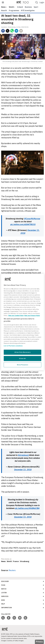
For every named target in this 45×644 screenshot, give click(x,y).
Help (3, 604)
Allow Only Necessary (22, 352)
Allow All (22, 358)
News (3, 561)
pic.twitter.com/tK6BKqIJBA (27, 508)
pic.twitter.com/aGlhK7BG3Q (23, 224)
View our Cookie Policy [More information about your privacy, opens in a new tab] (16, 315)
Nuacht (4, 11)
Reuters (12, 570)
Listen (4, 593)
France (16, 561)
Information (6, 608)
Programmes (14, 11)
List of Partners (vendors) (13, 346)
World (11, 7)
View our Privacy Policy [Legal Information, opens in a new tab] (32, 315)
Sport (36, 7)
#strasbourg (23, 455)
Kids (3, 600)
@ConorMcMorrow (32, 219)
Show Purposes (22, 365)
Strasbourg (24, 561)
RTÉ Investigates (28, 11)
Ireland (20, 7)
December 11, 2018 (23, 470)
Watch (4, 589)
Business (28, 7)
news (3, 7)
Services (5, 596)
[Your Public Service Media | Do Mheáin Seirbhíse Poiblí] (5, 629)
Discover (5, 581)
